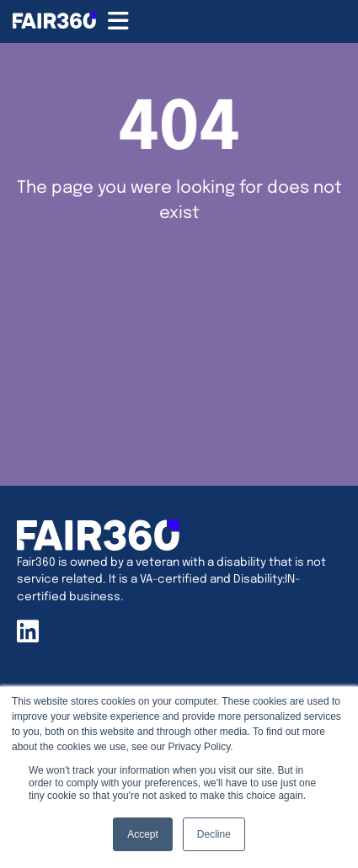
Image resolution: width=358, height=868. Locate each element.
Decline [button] (214, 834)
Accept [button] (143, 834)
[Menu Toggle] (118, 21)
